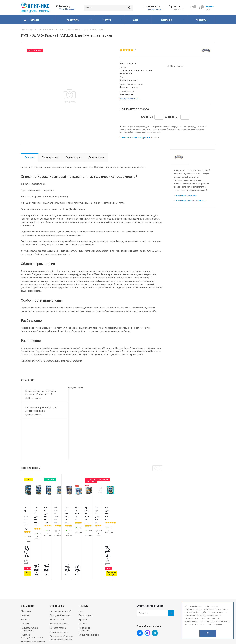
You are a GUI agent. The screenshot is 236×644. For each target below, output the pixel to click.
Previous (155, 468)
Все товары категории (187, 196)
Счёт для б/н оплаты (60, 576)
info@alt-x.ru (194, 579)
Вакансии (26, 580)
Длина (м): (147, 117)
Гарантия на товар (59, 593)
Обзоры (83, 584)
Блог (81, 572)
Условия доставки (59, 584)
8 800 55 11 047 (154, 7)
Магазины (26, 572)
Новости (25, 576)
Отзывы (25, 584)
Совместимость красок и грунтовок (135, 137)
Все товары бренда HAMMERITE (191, 201)
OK (208, 633)
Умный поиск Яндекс (89, 596)
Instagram (147, 594)
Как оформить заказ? (61, 572)
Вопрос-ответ (86, 576)
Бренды (83, 580)
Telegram (155, 594)
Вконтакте (140, 594)
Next (160, 468)
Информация (57, 567)
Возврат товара (58, 589)
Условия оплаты (58, 580)
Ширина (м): (172, 117)
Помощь (84, 567)
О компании (27, 567)
